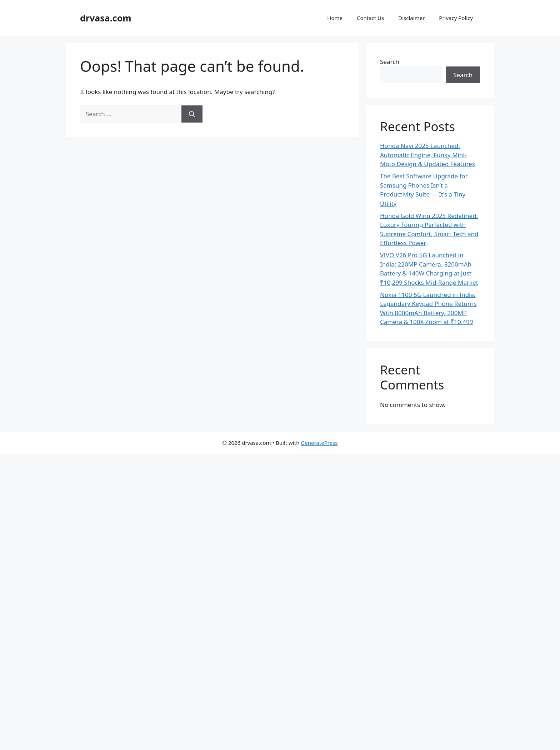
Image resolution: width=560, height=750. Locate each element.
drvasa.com (106, 18)
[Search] (192, 114)
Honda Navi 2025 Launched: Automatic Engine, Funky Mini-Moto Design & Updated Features (427, 155)
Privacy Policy (456, 18)
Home (335, 18)
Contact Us (370, 18)
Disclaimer (411, 18)
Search (390, 62)
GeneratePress (319, 443)
